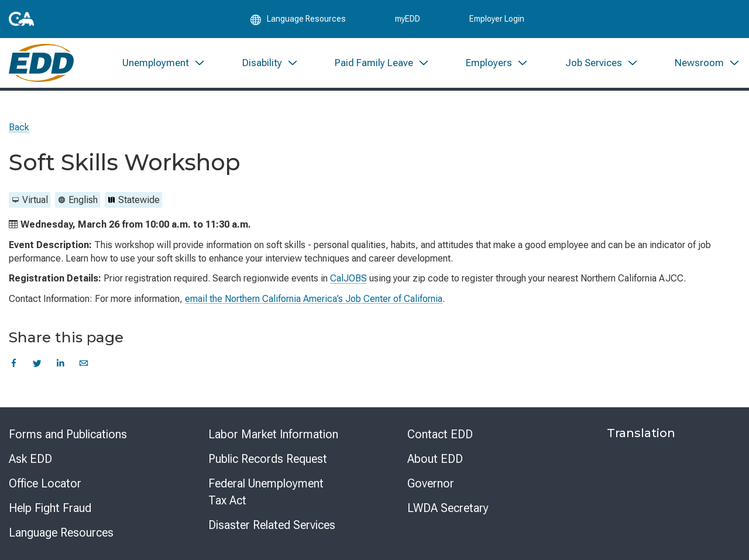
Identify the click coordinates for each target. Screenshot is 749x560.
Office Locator (45, 483)
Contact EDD (440, 434)
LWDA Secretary (448, 508)
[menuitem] (164, 63)
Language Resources (61, 532)
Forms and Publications (68, 434)
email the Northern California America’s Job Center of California (314, 299)
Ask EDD (30, 459)
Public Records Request (268, 459)
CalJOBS (348, 278)
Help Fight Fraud (50, 508)
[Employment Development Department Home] (41, 63)
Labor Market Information (273, 434)
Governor (431, 483)
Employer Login (497, 19)
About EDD (435, 459)
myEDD (408, 19)
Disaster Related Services (272, 525)
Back (19, 127)
